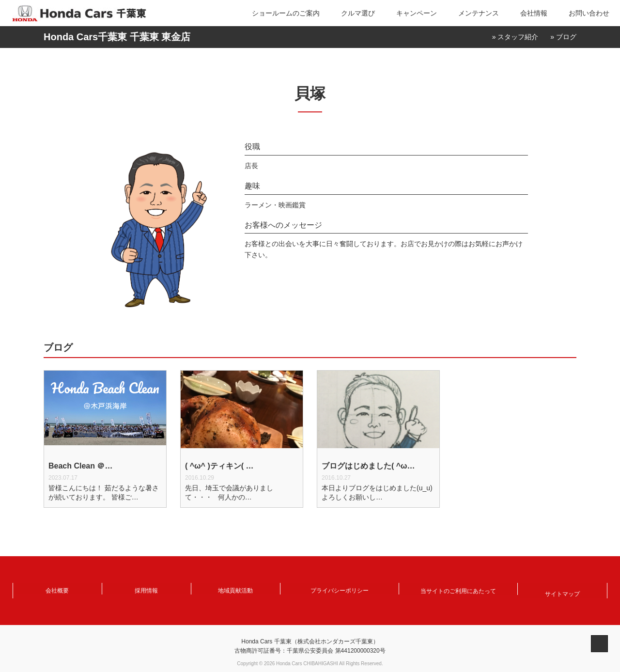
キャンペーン (417, 13)
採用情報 (146, 590)
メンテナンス (479, 13)
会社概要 (57, 590)
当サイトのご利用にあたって (458, 590)
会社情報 (534, 13)
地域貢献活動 (235, 590)
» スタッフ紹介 (515, 37)
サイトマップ (562, 590)
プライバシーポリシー (340, 590)
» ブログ (563, 37)
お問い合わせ (589, 13)
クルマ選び (358, 13)
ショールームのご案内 (286, 13)
